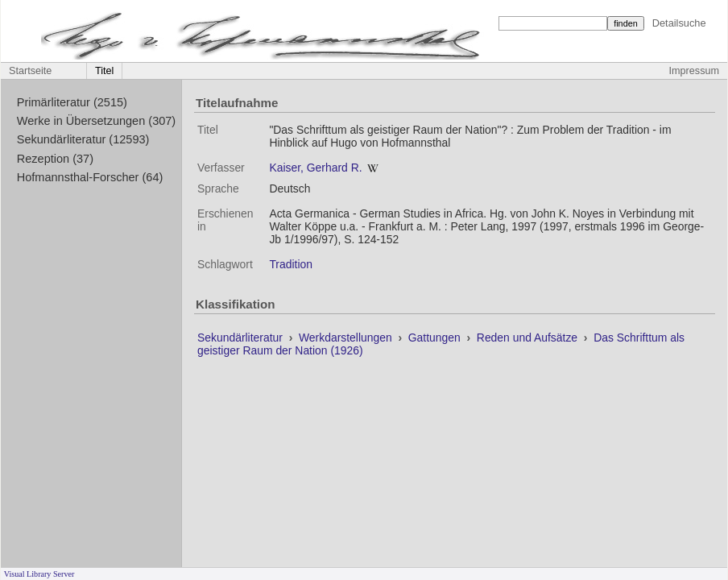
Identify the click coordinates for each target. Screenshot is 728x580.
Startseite (30, 71)
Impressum (694, 71)
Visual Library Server (39, 574)
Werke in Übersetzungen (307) (96, 121)
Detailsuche (679, 23)
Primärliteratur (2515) (72, 102)
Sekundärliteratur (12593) (83, 139)
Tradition (291, 264)
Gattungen (436, 338)
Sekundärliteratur (242, 338)
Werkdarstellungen (347, 338)
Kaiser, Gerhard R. (315, 168)
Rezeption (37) (55, 159)
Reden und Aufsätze (529, 338)
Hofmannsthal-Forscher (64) (90, 177)
